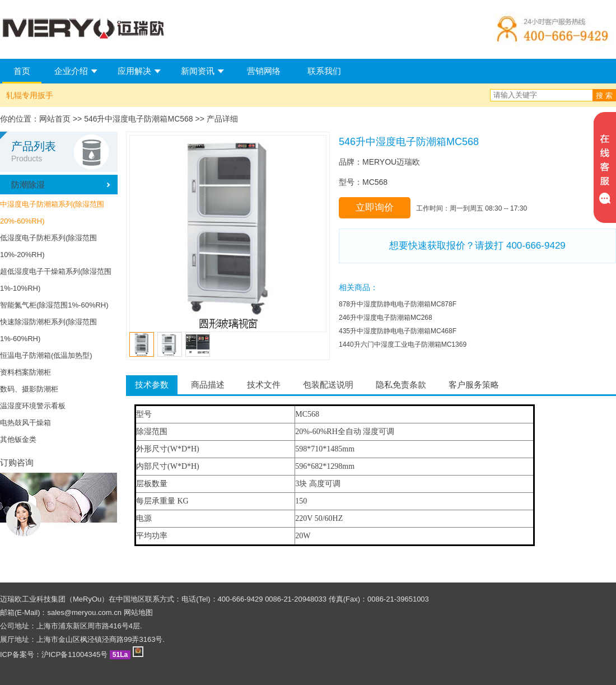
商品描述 (208, 385)
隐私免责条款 (401, 385)
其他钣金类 (18, 439)
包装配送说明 (328, 385)
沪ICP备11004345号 (75, 654)
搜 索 (604, 95)
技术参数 (152, 385)
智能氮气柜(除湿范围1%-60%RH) (54, 305)
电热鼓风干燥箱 (25, 423)
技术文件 (264, 385)
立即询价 (375, 208)
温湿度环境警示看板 (33, 406)
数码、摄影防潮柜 (29, 389)
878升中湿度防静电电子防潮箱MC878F (398, 304)
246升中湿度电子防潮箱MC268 (386, 318)
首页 (22, 71)
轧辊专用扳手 (30, 95)
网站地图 (138, 612)
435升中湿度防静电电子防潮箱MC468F (398, 331)
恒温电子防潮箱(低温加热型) (46, 355)
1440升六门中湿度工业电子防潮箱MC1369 (403, 344)
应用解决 (134, 71)
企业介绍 (71, 71)
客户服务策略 (474, 385)
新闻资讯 (198, 71)
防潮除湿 (28, 185)
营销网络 (264, 71)
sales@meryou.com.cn (85, 612)
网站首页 (55, 119)
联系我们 (324, 71)
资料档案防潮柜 (25, 372)
